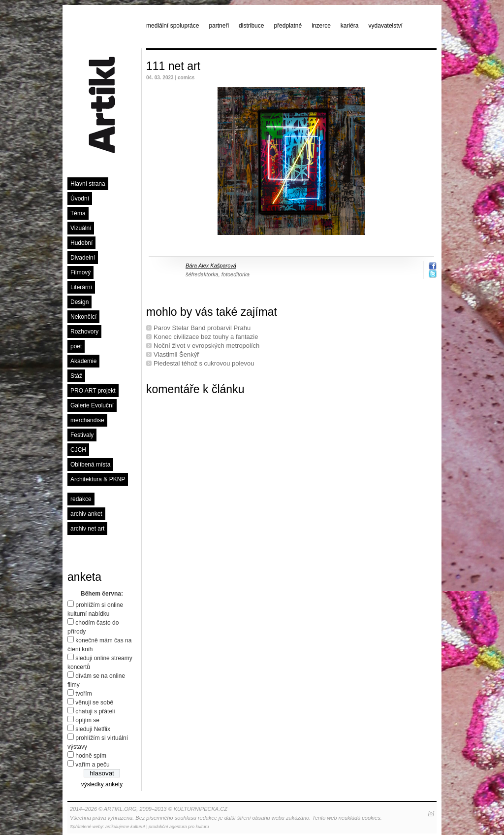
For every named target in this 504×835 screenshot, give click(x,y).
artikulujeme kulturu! (125, 827)
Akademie (83, 361)
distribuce (251, 26)
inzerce (321, 26)
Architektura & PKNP (98, 479)
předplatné (288, 26)
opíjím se (87, 720)
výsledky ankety (102, 784)
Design (79, 302)
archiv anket (86, 514)
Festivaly (82, 435)
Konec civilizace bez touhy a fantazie (206, 337)
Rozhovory (84, 332)
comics (186, 78)
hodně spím (91, 756)
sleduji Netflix (93, 729)
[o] (431, 813)
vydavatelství (386, 26)
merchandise (87, 420)
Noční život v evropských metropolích (206, 346)
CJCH (78, 450)
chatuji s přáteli (95, 711)
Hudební (81, 243)
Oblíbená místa (90, 465)
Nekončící (83, 317)
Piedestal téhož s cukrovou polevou (204, 363)
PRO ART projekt (93, 391)
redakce (81, 499)
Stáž (76, 376)
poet (76, 346)
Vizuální (81, 228)
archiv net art (87, 529)
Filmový (80, 272)
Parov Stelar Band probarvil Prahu (202, 328)
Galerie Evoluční (92, 405)
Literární (81, 287)
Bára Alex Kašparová (211, 266)
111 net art (173, 66)
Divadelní (83, 258)
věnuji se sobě (94, 702)
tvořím (83, 694)
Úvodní (80, 199)
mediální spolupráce (173, 26)
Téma (78, 213)
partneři (219, 26)
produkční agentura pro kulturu (179, 827)
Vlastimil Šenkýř (176, 354)
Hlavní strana (88, 184)
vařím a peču (92, 765)
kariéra (350, 26)
